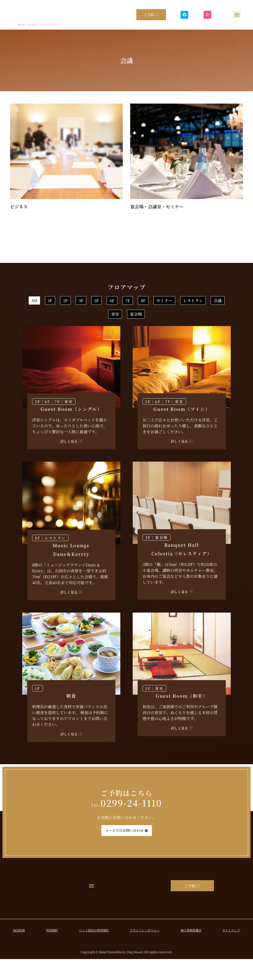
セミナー (117, 318)
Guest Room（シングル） (71, 430)
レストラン (162, 318)
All (48, 302)
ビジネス (19, 206)
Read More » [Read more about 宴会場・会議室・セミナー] (140, 212)
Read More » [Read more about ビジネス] (20, 212)
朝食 (71, 717)
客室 (107, 334)
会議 (202, 318)
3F (142, 302)
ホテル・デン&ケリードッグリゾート (38, 25)
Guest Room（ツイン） (182, 430)
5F (174, 302)
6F (205, 302)
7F (49, 318)
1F (80, 302)
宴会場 (144, 334)
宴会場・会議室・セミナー (157, 206)
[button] (237, 15)
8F (80, 318)
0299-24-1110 (126, 824)
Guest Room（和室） (182, 717)
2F (111, 302)
